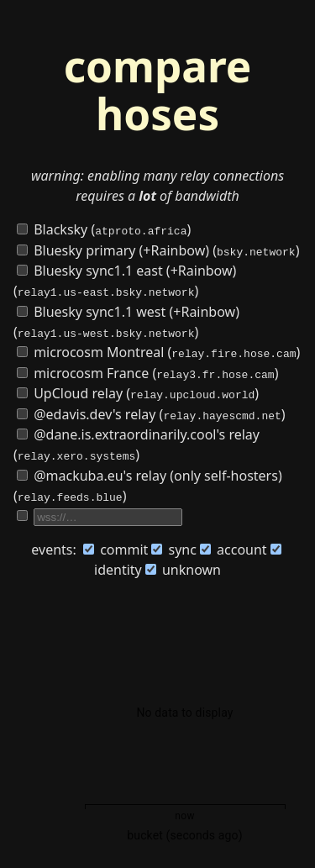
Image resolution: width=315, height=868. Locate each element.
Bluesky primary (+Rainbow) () (158, 250)
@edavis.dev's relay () (151, 411)
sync (174, 545)
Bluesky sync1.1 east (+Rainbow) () (125, 280)
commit (115, 545)
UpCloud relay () (138, 391)
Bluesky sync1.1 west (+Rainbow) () (126, 320)
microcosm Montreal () (158, 350)
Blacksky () (104, 229)
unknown (183, 566)
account (234, 545)
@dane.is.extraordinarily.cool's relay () (136, 441)
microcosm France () (147, 371)
